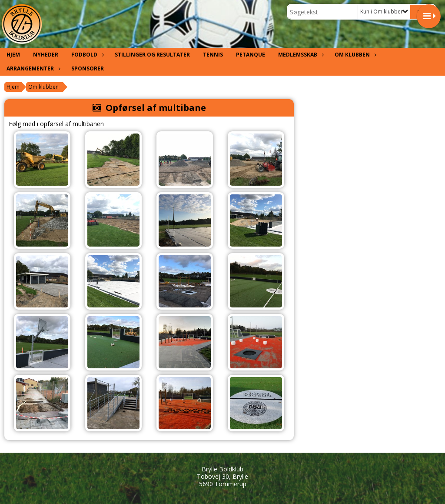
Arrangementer (32, 68)
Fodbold (86, 55)
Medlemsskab (300, 55)
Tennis (213, 55)
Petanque (251, 55)
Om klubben (354, 55)
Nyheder (46, 55)
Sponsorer (88, 68)
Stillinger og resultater (152, 55)
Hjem (13, 55)
